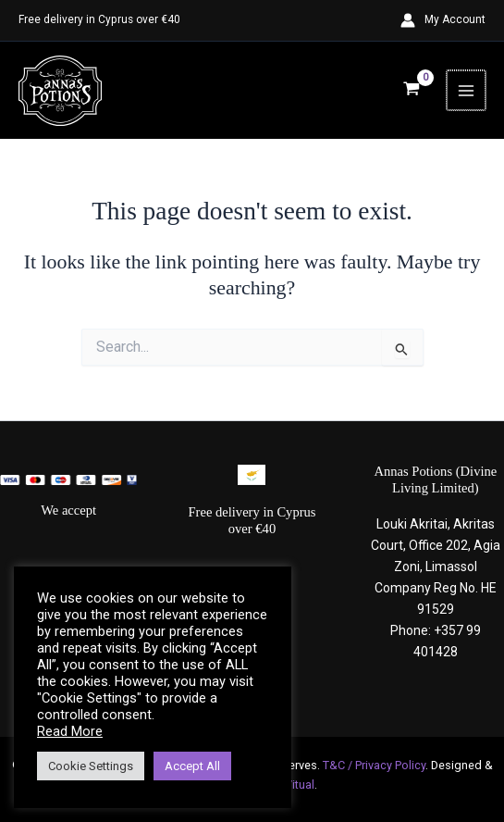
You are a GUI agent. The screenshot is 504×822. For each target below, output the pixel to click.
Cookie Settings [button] (91, 766)
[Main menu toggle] (467, 91)
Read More (70, 731)
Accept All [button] (192, 766)
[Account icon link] (443, 20)
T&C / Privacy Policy (374, 765)
